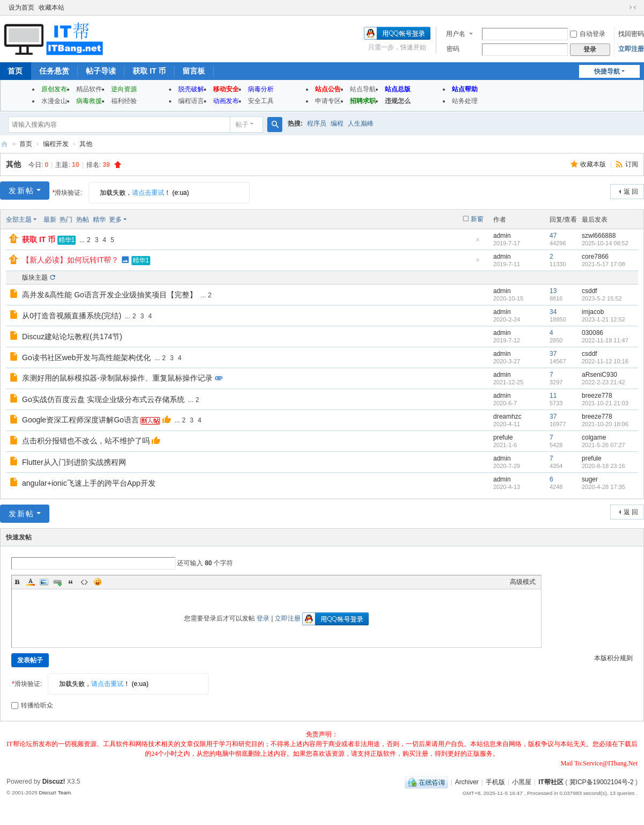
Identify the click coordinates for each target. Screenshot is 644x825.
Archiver (467, 782)
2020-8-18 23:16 (603, 466)
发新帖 (21, 191)
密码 (453, 49)
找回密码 (631, 34)
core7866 (595, 257)
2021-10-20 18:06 (605, 424)
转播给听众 (32, 705)
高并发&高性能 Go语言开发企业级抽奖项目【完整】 (109, 295)
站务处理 (465, 101)
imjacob (593, 312)
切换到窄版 (633, 8)
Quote (71, 582)
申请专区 (328, 101)
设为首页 (21, 8)
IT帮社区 (551, 782)
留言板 (194, 71)
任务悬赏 (54, 71)
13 (553, 291)
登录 (263, 618)
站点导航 (363, 89)
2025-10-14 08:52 (605, 243)
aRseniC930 (599, 375)
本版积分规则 (613, 658)
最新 (50, 220)
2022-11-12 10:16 (605, 361)
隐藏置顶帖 (478, 243)
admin (502, 236)
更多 (115, 220)
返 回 (631, 192)
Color (31, 582)
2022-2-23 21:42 (603, 382)
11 (553, 396)
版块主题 (35, 278)
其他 (86, 144)
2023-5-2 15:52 (602, 298)
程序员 (317, 123)
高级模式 (523, 582)
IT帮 (4, 144)
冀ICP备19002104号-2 (602, 782)
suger (590, 479)
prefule (503, 437)
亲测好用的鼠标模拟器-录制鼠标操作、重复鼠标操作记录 (117, 378)
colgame (594, 437)
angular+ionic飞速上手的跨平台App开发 (89, 483)
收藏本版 (594, 164)
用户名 (456, 34)
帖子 (242, 125)
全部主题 (19, 220)
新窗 (477, 219)
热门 (66, 220)
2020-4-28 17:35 (603, 487)
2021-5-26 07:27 (603, 445)
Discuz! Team (55, 793)
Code (84, 582)
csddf (590, 291)
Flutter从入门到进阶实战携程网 (74, 462)
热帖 (83, 220)
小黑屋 (522, 782)
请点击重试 (148, 193)
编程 (337, 123)
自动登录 (588, 34)
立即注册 (631, 49)
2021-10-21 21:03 (605, 403)
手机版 (495, 782)
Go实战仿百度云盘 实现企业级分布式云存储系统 (103, 399)
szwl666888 (599, 236)
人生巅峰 (361, 123)
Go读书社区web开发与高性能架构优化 (86, 357)
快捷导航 (607, 71)
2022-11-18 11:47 (605, 340)
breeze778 (597, 396)
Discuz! (54, 782)
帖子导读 (101, 71)
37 (553, 354)
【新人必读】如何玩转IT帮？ (70, 260)
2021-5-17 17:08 (603, 264)
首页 (26, 144)
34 (553, 312)
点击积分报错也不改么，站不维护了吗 (86, 441)
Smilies (98, 582)
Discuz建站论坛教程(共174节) (72, 337)
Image (44, 582)
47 (553, 236)
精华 (99, 220)
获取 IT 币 (149, 71)
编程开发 (56, 144)
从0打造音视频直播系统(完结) (72, 316)
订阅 (632, 164)
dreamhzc (507, 417)
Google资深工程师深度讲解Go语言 (80, 420)
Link (57, 582)
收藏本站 (52, 8)
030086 (592, 333)
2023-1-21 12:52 (603, 319)
